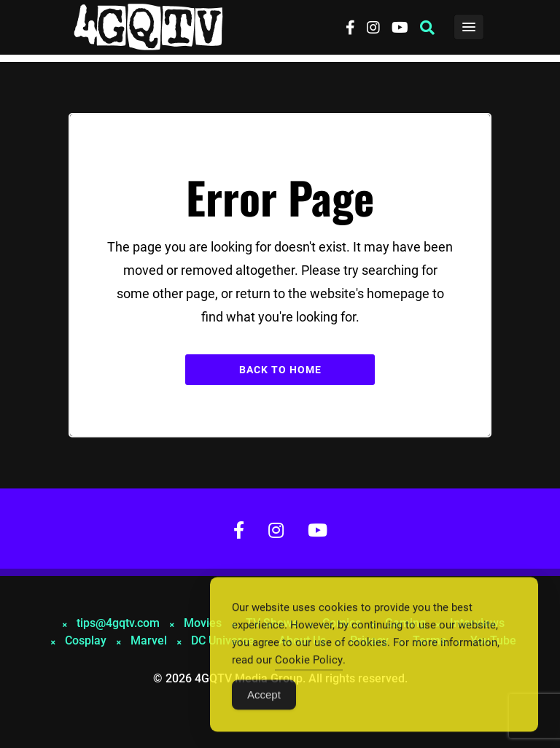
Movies (203, 623)
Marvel (149, 640)
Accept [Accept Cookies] (264, 698)
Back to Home (280, 370)
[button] (427, 28)
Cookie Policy (309, 663)
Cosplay (86, 640)
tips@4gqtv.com (118, 623)
